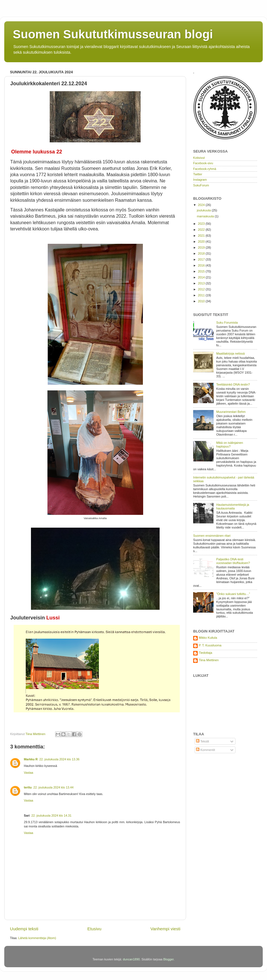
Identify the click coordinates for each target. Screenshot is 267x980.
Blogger (169, 959)
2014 (202, 277)
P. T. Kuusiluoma (210, 645)
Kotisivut (199, 158)
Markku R (31, 759)
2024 (202, 205)
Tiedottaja (206, 653)
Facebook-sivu (203, 163)
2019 (202, 247)
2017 (202, 259)
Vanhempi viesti (165, 929)
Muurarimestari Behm (231, 412)
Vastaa (29, 773)
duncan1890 (131, 959)
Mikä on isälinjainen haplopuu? (230, 445)
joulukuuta (204, 210)
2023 (202, 224)
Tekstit (202, 741)
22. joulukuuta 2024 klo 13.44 (54, 787)
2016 (202, 265)
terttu (28, 787)
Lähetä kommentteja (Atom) (37, 938)
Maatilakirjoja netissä (230, 353)
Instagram (200, 180)
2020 (202, 242)
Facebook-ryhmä (205, 169)
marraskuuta (206, 216)
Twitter (198, 174)
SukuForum (201, 185)
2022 (202, 230)
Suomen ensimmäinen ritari (212, 536)
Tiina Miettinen (209, 660)
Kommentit (206, 750)
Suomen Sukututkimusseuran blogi (113, 34)
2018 (202, 253)
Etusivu (94, 929)
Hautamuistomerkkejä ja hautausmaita (233, 506)
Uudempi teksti (24, 929)
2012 (202, 289)
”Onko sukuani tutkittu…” (233, 594)
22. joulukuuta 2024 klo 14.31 (51, 815)
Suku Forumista (227, 322)
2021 (202, 236)
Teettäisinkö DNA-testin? (233, 384)
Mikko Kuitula (208, 638)
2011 (202, 295)
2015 (202, 271)
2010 (202, 301)
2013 (202, 283)
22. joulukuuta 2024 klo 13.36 (60, 759)
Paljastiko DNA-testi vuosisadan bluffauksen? (233, 561)
